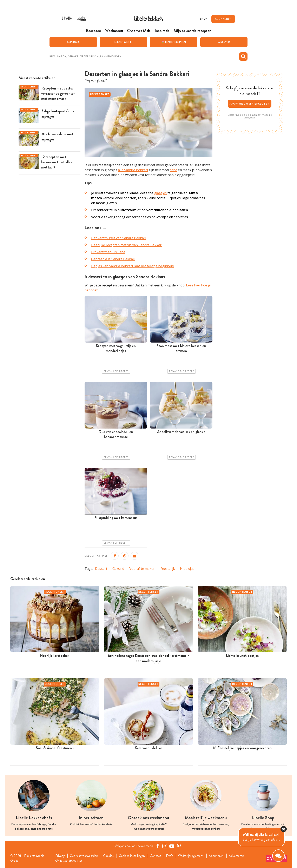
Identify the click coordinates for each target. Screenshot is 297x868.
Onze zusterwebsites (69, 860)
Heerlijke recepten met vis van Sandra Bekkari (127, 245)
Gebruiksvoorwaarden (84, 856)
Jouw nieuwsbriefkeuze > (250, 104)
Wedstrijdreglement (191, 856)
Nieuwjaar (188, 569)
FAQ (169, 856)
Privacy (60, 856)
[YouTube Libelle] (172, 846)
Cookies (108, 856)
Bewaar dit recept (116, 371)
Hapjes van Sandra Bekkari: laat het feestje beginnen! (132, 266)
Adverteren (236, 856)
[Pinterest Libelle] (179, 846)
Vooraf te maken (142, 569)
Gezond (118, 569)
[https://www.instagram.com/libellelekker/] (165, 846)
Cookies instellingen (132, 856)
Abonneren (216, 856)
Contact (155, 856)
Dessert (101, 569)
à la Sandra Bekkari (133, 170)
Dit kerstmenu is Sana (108, 252)
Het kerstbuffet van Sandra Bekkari (119, 238)
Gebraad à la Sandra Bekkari (113, 259)
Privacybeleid (250, 118)
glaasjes (160, 193)
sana (173, 170)
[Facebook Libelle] (158, 846)
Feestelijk (168, 569)
